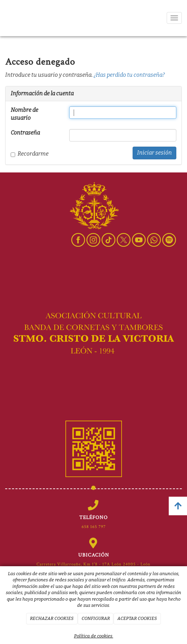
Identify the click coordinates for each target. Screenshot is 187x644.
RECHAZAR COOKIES (52, 618)
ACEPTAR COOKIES (137, 618)
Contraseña (25, 133)
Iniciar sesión (154, 153)
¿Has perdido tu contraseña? (129, 75)
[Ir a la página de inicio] (9, 18)
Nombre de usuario (24, 114)
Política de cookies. (94, 636)
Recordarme (30, 154)
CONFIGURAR (96, 618)
